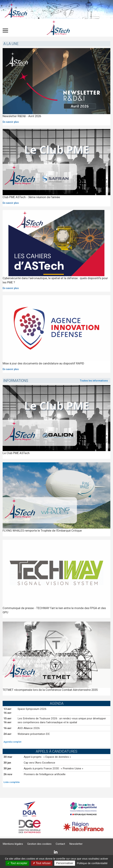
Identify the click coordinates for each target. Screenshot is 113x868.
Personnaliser (65, 863)
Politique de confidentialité (92, 863)
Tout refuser (42, 863)
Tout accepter (17, 863)
